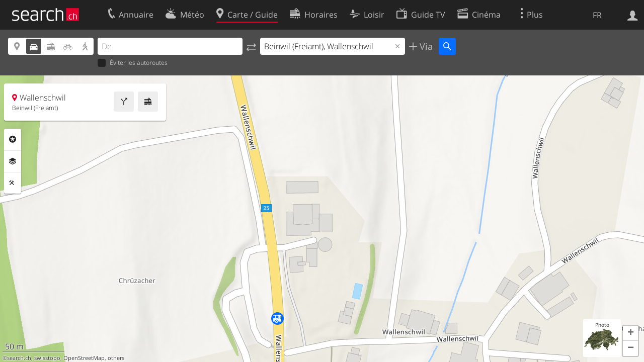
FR (597, 15)
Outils (13, 183)
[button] (630, 333)
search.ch (19, 358)
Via (425, 46)
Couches (13, 161)
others (116, 358)
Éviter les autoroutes (133, 63)
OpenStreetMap (84, 358)
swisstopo (47, 358)
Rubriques (13, 139)
